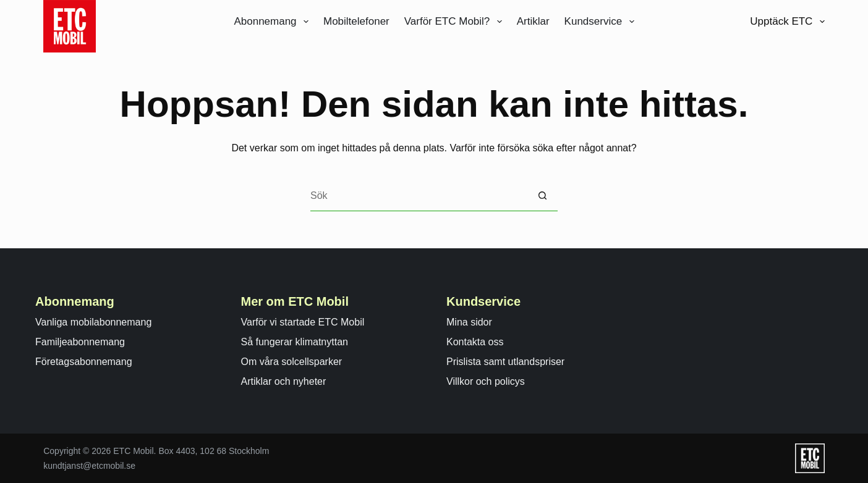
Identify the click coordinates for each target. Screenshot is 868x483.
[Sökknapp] (542, 196)
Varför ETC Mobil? (456, 22)
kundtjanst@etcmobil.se (89, 466)
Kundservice (602, 22)
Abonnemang (274, 22)
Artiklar (533, 21)
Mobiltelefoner (356, 21)
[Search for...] (419, 196)
